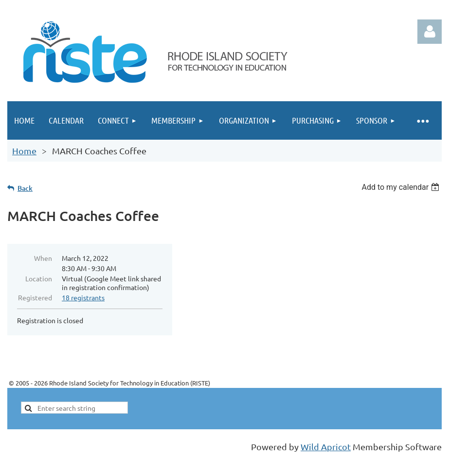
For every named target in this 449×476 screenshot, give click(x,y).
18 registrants (83, 297)
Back (25, 188)
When (43, 258)
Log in (430, 32)
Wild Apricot (326, 447)
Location (39, 278)
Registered (35, 297)
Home (24, 151)
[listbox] (402, 187)
